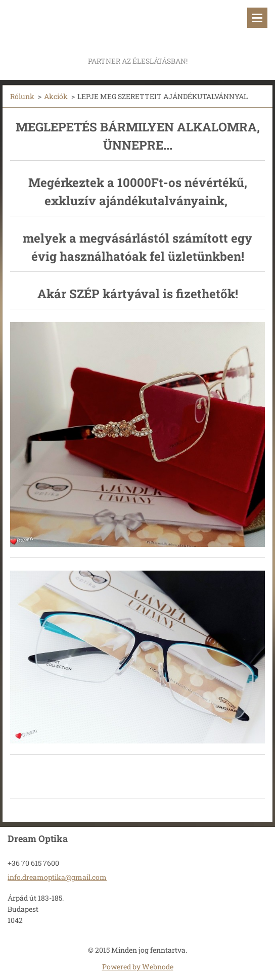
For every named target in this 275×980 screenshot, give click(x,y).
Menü (257, 18)
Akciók (56, 96)
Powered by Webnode (138, 967)
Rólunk (22, 96)
